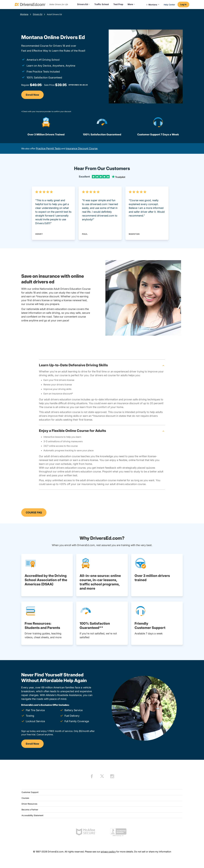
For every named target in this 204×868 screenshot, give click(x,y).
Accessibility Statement (32, 815)
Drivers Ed (84, 4)
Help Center (169, 5)
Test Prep (118, 4)
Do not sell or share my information (153, 852)
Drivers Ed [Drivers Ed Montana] (38, 14)
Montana (24, 14)
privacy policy (108, 852)
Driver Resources (29, 804)
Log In (183, 4)
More (131, 4)
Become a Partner (30, 810)
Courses (25, 798)
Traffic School (102, 4)
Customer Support (30, 792)
